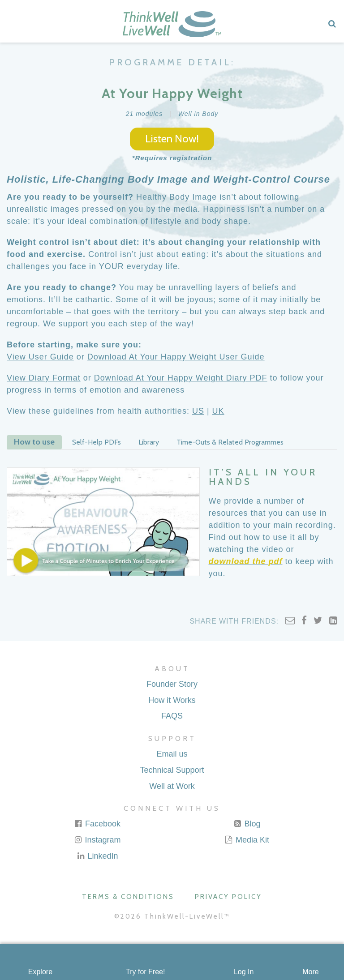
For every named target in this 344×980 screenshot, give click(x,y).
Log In (244, 972)
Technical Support (172, 770)
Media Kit (247, 840)
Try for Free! (145, 972)
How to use (34, 442)
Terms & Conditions (128, 897)
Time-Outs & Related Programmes (230, 442)
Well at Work (172, 786)
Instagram (97, 840)
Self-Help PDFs (97, 442)
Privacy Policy (228, 897)
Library (149, 442)
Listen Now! (172, 139)
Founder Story (172, 684)
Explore (40, 972)
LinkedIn (97, 856)
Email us (172, 754)
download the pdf (246, 561)
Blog (247, 824)
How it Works (172, 700)
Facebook (97, 824)
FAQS (172, 716)
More (310, 972)
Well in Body (198, 114)
